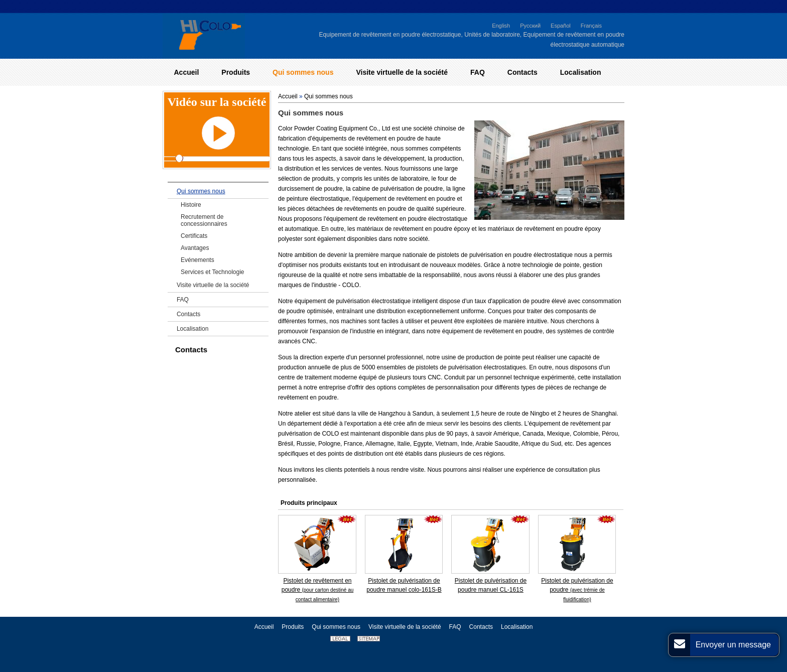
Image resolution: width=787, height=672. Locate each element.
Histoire (191, 205)
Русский (530, 26)
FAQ (183, 300)
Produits (293, 627)
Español (561, 26)
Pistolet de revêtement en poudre (318, 590)
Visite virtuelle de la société (213, 285)
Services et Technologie (213, 272)
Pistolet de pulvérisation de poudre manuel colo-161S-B (404, 585)
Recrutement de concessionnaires (204, 220)
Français (591, 26)
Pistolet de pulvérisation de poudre (577, 590)
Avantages (195, 248)
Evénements (198, 260)
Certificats (194, 236)
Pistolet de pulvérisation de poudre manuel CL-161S (491, 585)
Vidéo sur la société (217, 102)
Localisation (192, 329)
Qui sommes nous (329, 96)
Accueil (288, 96)
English (501, 26)
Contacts (188, 314)
